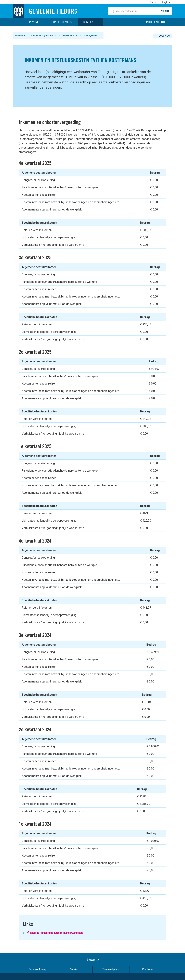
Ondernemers (63, 22)
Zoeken (165, 11)
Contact (91, 960)
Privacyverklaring (37, 970)
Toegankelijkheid (111, 970)
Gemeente (90, 22)
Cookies (74, 970)
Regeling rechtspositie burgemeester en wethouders (57, 934)
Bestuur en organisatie (43, 36)
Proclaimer (148, 970)
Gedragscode (92, 36)
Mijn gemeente (156, 22)
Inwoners (36, 22)
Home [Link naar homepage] (19, 22)
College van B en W (69, 36)
